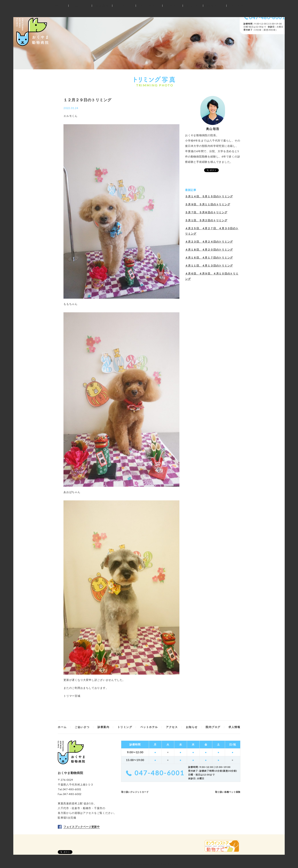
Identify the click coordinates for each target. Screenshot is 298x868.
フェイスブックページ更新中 (82, 827)
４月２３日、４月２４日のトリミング (209, 242)
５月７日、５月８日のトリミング (206, 212)
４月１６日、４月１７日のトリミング (209, 258)
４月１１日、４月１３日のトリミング (209, 265)
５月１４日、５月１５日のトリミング (209, 196)
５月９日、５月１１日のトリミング (208, 204)
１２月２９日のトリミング (87, 100)
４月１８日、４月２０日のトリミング (209, 250)
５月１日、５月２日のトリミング (206, 220)
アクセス (88, 813)
